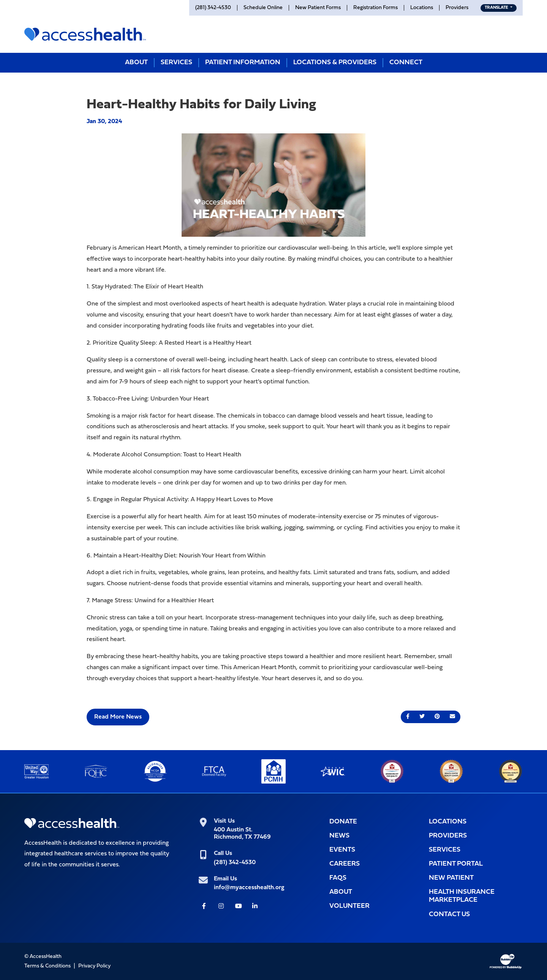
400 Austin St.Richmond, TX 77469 (242, 834)
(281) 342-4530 (235, 863)
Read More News (118, 717)
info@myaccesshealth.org (249, 888)
